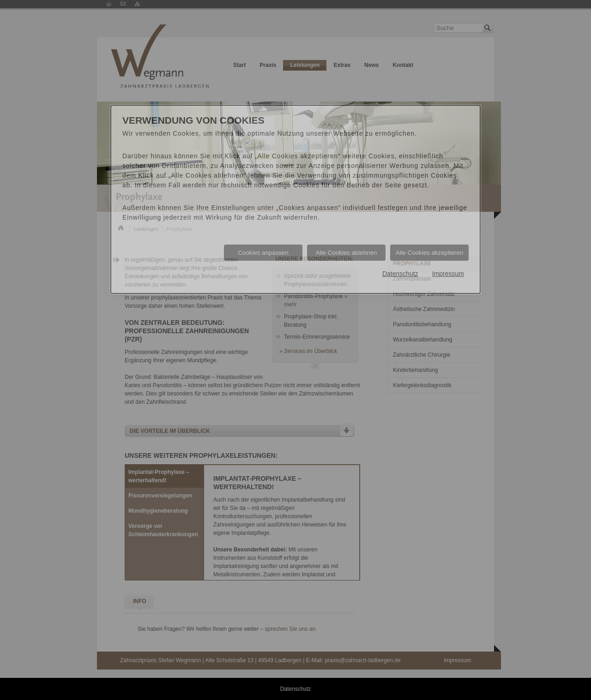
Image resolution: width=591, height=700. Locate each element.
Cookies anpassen (263, 253)
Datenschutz (400, 274)
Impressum (448, 274)
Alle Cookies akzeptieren (430, 253)
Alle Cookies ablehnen (347, 253)
